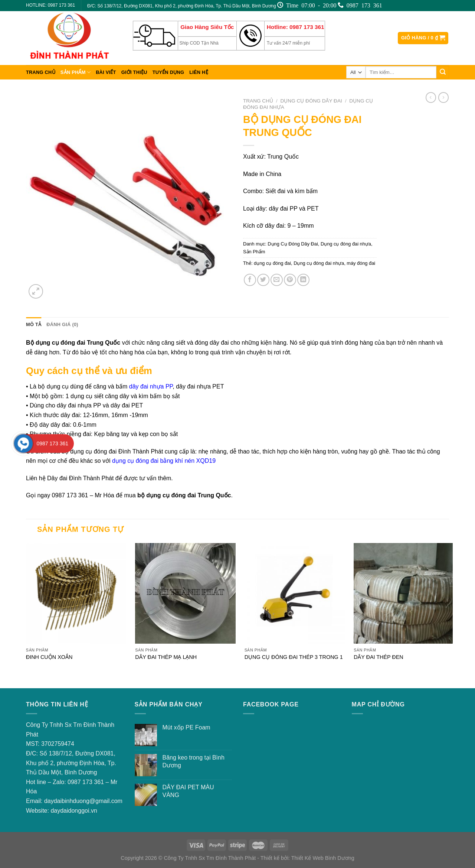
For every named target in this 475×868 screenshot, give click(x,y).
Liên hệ (199, 72)
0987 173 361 (86, 782)
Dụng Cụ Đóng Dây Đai (311, 101)
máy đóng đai (361, 263)
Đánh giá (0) (62, 324)
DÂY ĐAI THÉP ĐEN (379, 657)
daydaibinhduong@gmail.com (83, 801)
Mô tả (34, 324)
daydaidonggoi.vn (74, 811)
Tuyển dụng (168, 72)
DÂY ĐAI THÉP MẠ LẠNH (166, 657)
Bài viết (106, 72)
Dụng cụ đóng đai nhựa (346, 244)
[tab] (34, 325)
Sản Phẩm (76, 72)
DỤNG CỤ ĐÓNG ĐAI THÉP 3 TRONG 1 (294, 657)
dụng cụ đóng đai (272, 263)
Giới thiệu (134, 72)
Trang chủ (41, 72)
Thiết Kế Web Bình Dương (323, 858)
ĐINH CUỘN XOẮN (49, 657)
